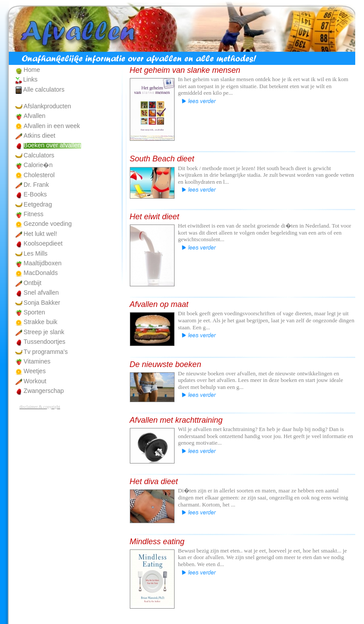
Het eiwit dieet (155, 217)
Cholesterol (39, 175)
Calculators (39, 155)
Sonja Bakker (42, 303)
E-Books (35, 194)
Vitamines (37, 361)
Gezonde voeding (48, 224)
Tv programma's (46, 352)
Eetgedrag (38, 204)
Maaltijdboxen (43, 263)
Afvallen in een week (52, 126)
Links (30, 79)
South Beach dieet (162, 159)
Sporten (34, 312)
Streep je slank (44, 332)
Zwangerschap (44, 391)
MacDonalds (41, 273)
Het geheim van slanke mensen (185, 70)
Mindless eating (157, 542)
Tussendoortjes (45, 342)
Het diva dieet (154, 481)
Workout (35, 381)
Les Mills (36, 253)
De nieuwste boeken (166, 364)
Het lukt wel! (40, 234)
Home (32, 70)
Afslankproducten (47, 106)
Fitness (34, 214)
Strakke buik (41, 322)
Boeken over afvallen (52, 145)
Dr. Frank (36, 185)
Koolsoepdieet (43, 243)
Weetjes (35, 371)
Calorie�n (38, 165)
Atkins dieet (39, 135)
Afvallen (35, 116)
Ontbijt (32, 283)
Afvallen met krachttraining (176, 420)
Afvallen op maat (159, 304)
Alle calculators (44, 89)
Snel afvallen (41, 292)
